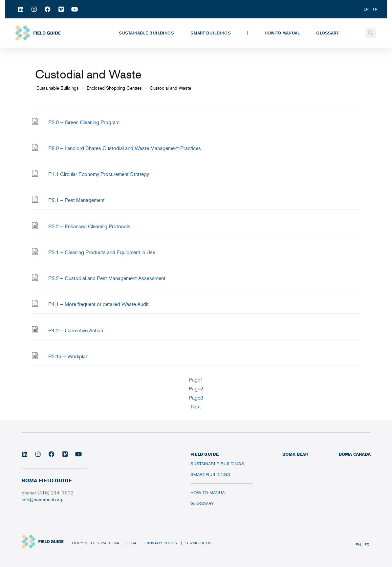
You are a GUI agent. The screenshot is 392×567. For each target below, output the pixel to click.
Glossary (327, 33)
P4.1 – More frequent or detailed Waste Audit (98, 304)
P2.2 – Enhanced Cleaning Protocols (89, 226)
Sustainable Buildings (146, 33)
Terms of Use (199, 543)
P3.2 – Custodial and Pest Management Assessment (107, 278)
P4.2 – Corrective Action (76, 330)
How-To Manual (282, 33)
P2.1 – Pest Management (76, 200)
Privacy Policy (162, 543)
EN (358, 545)
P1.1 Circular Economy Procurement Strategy (99, 174)
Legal (132, 543)
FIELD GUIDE (205, 454)
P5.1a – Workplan (68, 356)
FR (367, 545)
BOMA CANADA (355, 454)
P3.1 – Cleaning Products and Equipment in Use (102, 252)
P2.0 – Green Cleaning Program (84, 122)
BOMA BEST (295, 454)
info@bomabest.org (42, 499)
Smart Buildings (211, 33)
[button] (371, 33)
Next (196, 406)
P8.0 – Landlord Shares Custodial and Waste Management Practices (125, 148)
